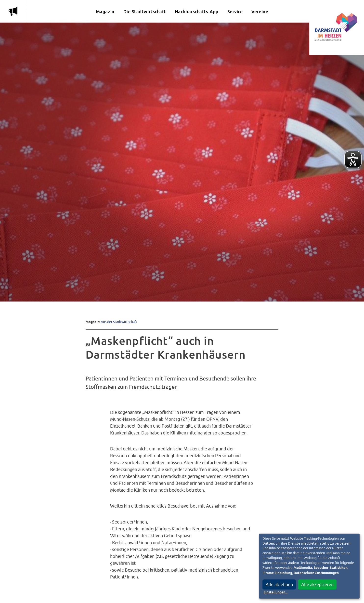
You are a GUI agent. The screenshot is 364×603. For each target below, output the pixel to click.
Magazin (105, 12)
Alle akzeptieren (317, 584)
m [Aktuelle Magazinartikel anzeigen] (13, 11)
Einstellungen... (275, 592)
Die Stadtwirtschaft (145, 12)
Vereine (260, 12)
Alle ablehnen (279, 584)
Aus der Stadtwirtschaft (119, 322)
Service (235, 12)
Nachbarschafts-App (197, 12)
